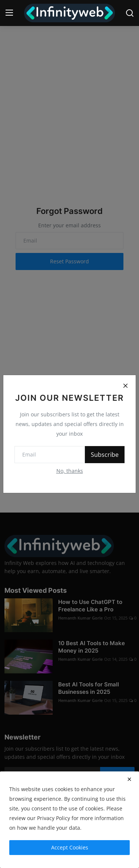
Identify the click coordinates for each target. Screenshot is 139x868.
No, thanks (70, 471)
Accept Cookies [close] (70, 847)
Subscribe (105, 455)
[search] (130, 13)
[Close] (125, 386)
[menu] (9, 13)
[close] (129, 779)
